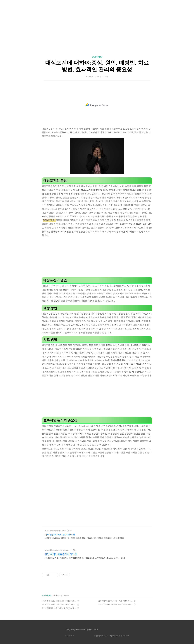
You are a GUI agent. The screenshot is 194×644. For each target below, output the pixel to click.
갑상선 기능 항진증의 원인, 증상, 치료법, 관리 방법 (116, 604)
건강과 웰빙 (97, 57)
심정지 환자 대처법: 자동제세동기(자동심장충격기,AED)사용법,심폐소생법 (59, 601)
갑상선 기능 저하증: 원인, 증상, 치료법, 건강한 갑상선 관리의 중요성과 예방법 (59, 604)
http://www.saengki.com (55, 530)
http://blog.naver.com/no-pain (58, 550)
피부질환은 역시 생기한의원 (60, 535)
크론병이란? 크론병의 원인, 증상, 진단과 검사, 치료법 (116, 601)
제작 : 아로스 (69, 636)
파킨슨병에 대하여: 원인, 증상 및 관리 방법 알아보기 (59, 608)
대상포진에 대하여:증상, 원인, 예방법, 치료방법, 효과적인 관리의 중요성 (97, 66)
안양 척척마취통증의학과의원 (61, 554)
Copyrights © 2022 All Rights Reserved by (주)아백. (112, 636)
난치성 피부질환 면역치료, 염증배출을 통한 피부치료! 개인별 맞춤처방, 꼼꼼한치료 (84, 538)
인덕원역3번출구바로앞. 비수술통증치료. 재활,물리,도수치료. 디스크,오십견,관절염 (85, 558)
